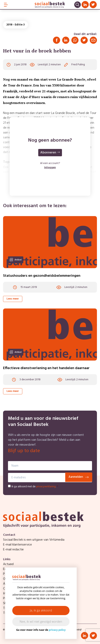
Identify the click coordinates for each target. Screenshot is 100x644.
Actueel (8, 564)
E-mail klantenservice (17, 545)
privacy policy (57, 630)
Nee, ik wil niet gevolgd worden (41, 622)
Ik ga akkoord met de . (35, 487)
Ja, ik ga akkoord (41, 610)
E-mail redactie (13, 550)
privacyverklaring (46, 487)
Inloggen (50, 168)
